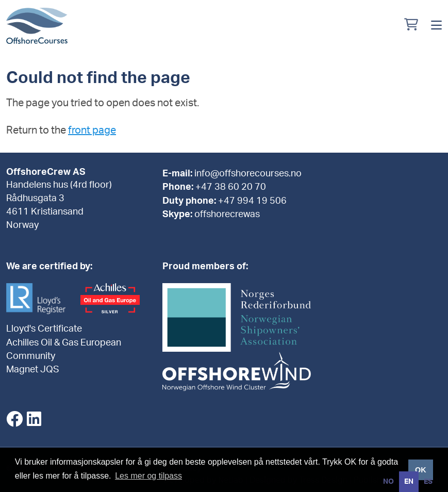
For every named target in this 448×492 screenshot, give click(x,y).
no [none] (388, 482)
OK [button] (421, 470)
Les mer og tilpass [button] (148, 476)
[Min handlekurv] (411, 26)
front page (92, 130)
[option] (388, 482)
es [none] (428, 482)
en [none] (409, 482)
